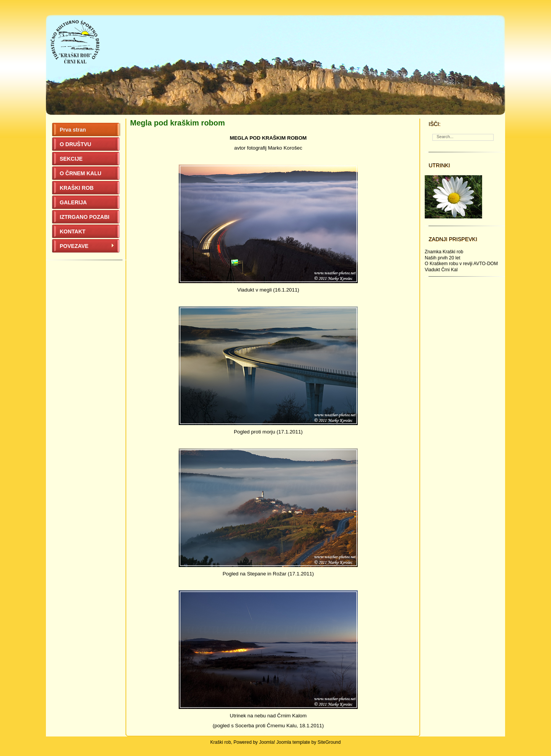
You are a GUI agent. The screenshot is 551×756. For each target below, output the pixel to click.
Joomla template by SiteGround (308, 742)
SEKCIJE (71, 159)
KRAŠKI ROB (77, 188)
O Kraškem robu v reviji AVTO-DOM (461, 264)
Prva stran (73, 130)
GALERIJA (73, 202)
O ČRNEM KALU (81, 173)
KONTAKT (73, 231)
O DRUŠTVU (75, 144)
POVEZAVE (87, 246)
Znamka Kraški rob (444, 252)
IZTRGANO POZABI (85, 217)
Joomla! (267, 742)
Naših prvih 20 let (443, 258)
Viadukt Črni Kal (441, 270)
